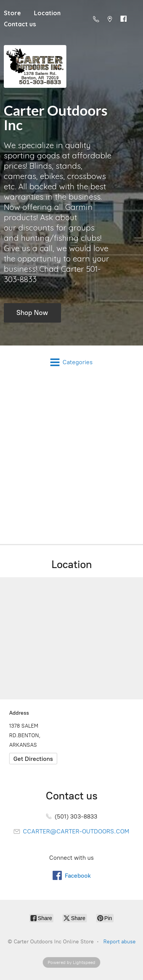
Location (47, 13)
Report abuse (120, 942)
